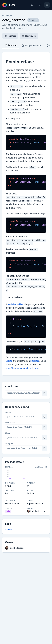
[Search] (40, 5)
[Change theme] (32, 5)
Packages (7, 15)
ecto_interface (14, 20)
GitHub (8, 530)
